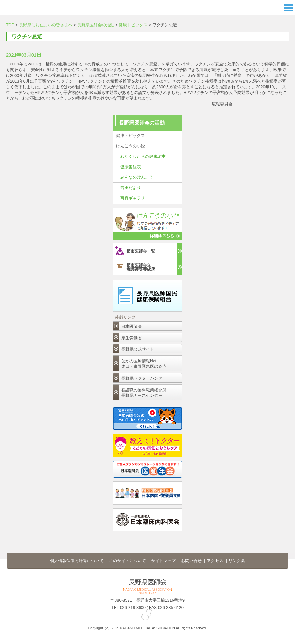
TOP (10, 25)
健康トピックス (133, 25)
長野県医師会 (124, 7)
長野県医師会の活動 (96, 25)
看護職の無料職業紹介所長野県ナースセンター (144, 393)
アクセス (215, 561)
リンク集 (237, 561)
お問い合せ (191, 561)
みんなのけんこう (135, 177)
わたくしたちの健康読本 (141, 156)
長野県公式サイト (138, 349)
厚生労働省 (132, 338)
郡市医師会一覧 (135, 251)
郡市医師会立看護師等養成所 (135, 267)
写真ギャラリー (133, 198)
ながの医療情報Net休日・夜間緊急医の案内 (144, 364)
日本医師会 (132, 326)
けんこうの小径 (131, 146)
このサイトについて (127, 561)
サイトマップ (163, 561)
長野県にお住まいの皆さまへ (46, 25)
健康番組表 (129, 167)
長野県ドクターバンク (142, 378)
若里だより (129, 188)
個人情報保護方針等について (77, 561)
